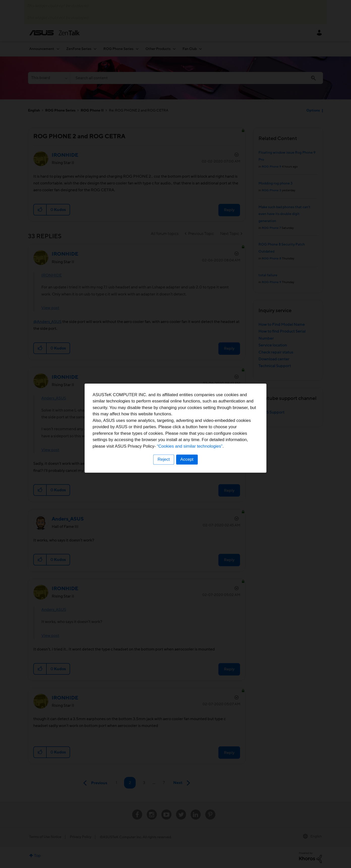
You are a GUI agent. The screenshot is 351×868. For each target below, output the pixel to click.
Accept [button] (187, 465)
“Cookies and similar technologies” (191, 452)
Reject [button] (164, 465)
